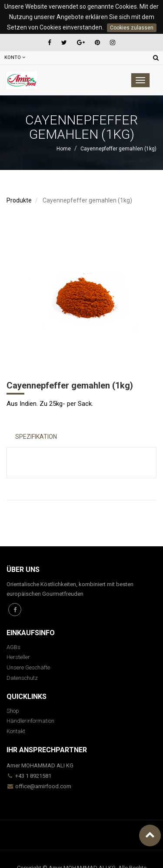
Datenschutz (22, 678)
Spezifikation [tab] (36, 437)
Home (64, 149)
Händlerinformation (30, 721)
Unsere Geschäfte (28, 667)
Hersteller (18, 657)
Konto (15, 57)
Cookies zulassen (132, 28)
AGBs (13, 647)
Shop (13, 711)
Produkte (19, 200)
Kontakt (16, 731)
